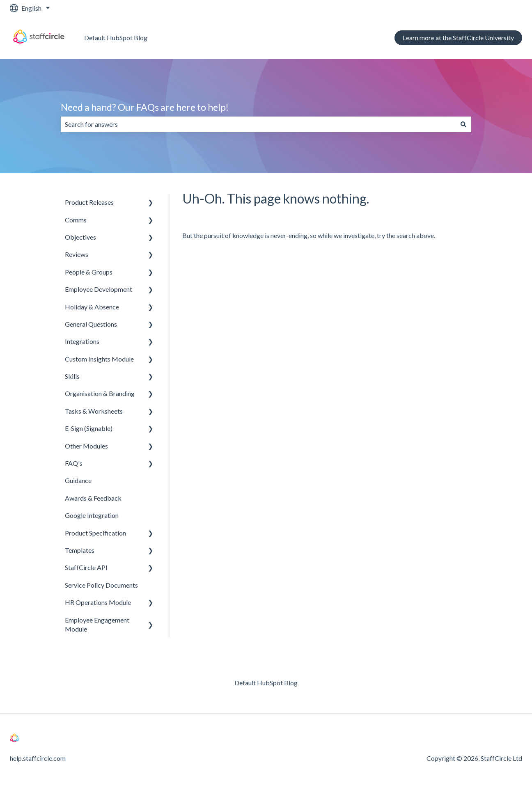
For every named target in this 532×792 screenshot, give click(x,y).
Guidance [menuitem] (78, 480)
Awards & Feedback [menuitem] (93, 498)
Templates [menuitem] (80, 550)
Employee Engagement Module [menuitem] (97, 624)
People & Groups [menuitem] (89, 272)
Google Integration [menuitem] (92, 515)
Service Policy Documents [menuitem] (101, 585)
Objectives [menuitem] (80, 237)
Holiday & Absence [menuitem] (92, 307)
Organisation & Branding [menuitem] (100, 393)
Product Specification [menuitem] (95, 533)
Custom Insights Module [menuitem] (99, 359)
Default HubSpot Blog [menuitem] (266, 683)
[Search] (463, 124)
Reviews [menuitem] (77, 254)
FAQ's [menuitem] (74, 463)
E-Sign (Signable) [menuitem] (89, 428)
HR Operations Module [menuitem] (98, 602)
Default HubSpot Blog (116, 38)
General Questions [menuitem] (91, 324)
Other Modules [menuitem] (86, 446)
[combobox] (258, 124)
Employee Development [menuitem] (99, 289)
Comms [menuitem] (76, 220)
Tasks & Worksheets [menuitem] (94, 411)
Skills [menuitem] (72, 376)
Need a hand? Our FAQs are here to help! (145, 107)
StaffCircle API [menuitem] (86, 567)
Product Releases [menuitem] (89, 202)
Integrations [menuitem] (82, 341)
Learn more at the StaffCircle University (458, 38)
